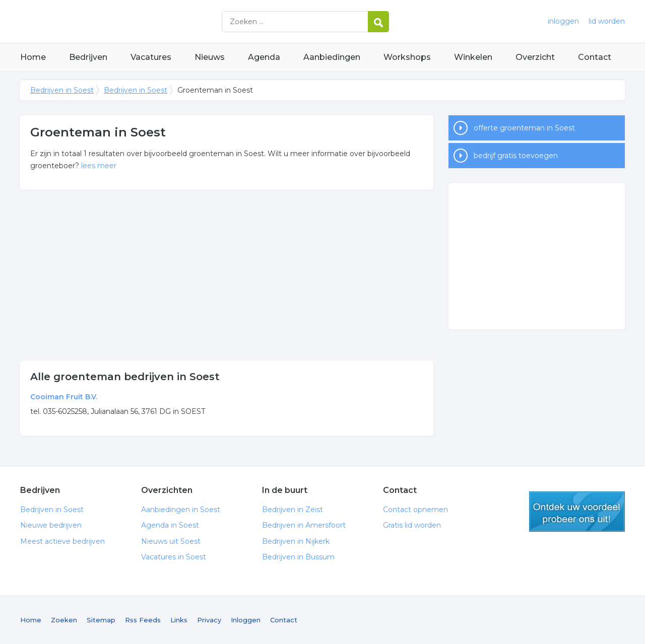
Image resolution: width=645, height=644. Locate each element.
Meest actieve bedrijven (62, 541)
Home (33, 57)
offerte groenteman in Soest (524, 128)
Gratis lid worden (412, 525)
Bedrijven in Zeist (293, 510)
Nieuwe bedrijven (51, 525)
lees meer (99, 166)
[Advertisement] (227, 275)
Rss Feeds (143, 620)
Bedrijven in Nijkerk (296, 541)
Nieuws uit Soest (171, 541)
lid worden (607, 21)
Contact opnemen (415, 510)
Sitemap (101, 620)
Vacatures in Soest (174, 557)
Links (179, 620)
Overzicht (535, 57)
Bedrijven (88, 57)
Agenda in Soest (170, 525)
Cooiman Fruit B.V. (64, 397)
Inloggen (246, 620)
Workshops (407, 57)
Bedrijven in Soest (146, 21)
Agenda (264, 57)
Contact (595, 57)
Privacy (209, 620)
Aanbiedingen (332, 57)
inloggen (563, 21)
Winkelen (473, 57)
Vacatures (151, 57)
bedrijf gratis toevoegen (516, 156)
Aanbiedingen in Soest (181, 510)
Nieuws (210, 57)
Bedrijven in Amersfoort (304, 525)
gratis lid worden (577, 512)
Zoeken (64, 620)
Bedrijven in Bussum (298, 557)
